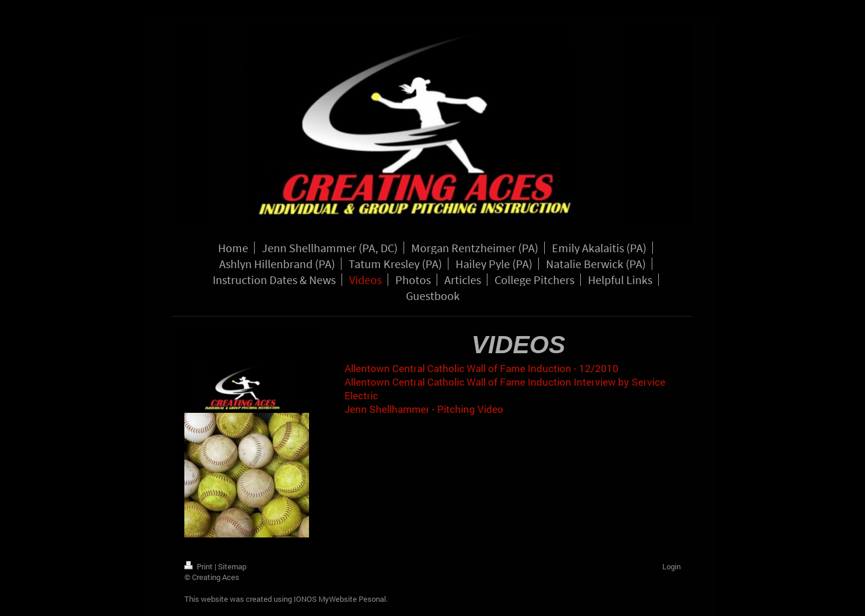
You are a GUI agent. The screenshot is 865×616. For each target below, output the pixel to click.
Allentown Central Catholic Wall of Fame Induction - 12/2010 (482, 368)
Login (671, 566)
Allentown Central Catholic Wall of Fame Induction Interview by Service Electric (505, 389)
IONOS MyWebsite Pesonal (340, 599)
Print (199, 566)
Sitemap (232, 566)
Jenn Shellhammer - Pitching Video (424, 409)
